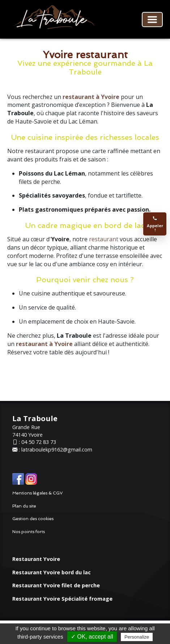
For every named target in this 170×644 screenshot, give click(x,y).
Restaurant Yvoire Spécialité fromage (62, 599)
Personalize (137, 637)
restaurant (104, 239)
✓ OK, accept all (92, 637)
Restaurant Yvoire (36, 559)
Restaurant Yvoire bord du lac (52, 572)
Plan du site (24, 506)
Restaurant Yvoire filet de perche (56, 585)
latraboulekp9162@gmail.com (57, 449)
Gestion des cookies (33, 519)
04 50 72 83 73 (39, 442)
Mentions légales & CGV (38, 493)
